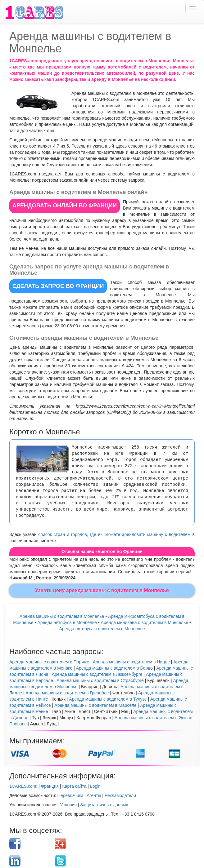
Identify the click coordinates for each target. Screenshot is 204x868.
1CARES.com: (23, 786)
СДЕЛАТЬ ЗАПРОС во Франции (58, 286)
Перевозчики (70, 795)
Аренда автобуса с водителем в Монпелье (102, 629)
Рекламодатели (120, 795)
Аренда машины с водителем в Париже (49, 662)
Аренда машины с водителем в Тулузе (108, 699)
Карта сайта (74, 786)
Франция (50, 786)
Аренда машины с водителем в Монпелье (62, 616)
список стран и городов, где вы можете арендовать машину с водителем (114, 534)
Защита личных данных (104, 805)
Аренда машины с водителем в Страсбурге (100, 680)
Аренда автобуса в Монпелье (67, 622)
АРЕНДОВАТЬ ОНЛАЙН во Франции (65, 206)
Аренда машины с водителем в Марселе (95, 705)
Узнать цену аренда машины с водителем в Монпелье (102, 590)
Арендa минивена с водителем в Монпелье (145, 622)
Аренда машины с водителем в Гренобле (67, 693)
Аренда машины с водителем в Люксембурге (97, 674)
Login (95, 786)
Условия (68, 805)
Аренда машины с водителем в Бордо (114, 668)
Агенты (94, 795)
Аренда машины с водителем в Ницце (131, 662)
